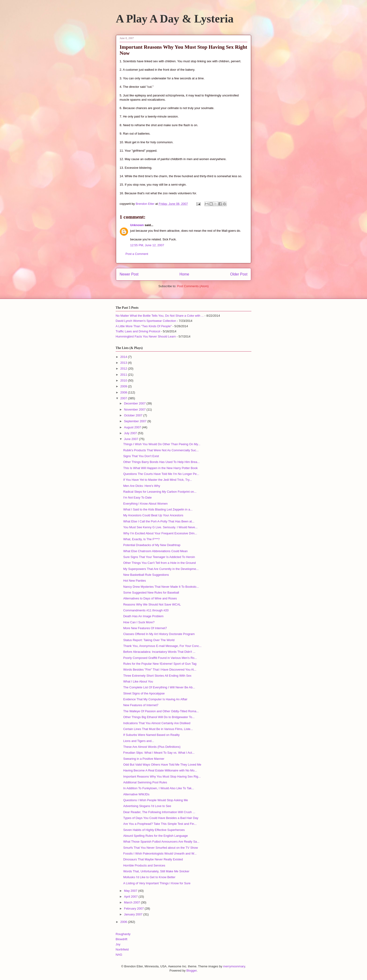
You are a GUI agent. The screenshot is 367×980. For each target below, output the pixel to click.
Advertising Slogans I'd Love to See (147, 806)
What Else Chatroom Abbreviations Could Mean (155, 551)
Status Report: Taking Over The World (149, 640)
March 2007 (132, 902)
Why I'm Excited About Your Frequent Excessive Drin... (160, 533)
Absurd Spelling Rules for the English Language (155, 836)
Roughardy (123, 934)
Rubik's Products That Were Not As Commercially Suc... (161, 450)
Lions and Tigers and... (139, 741)
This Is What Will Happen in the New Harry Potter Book (160, 468)
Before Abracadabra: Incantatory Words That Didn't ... (159, 652)
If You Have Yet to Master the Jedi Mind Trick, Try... (157, 480)
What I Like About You (138, 681)
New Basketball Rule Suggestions (146, 575)
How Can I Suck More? (139, 622)
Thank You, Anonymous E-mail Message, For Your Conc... (162, 646)
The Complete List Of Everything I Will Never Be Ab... (159, 687)
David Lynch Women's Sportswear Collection (146, 321)
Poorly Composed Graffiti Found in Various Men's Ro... (160, 658)
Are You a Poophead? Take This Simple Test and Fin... (160, 824)
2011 (124, 375)
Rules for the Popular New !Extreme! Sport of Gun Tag (160, 664)
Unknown (137, 225)
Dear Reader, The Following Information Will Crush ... (159, 812)
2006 (124, 922)
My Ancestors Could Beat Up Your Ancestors (153, 515)
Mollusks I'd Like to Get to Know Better (149, 877)
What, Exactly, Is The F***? (141, 539)
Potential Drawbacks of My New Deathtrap (152, 545)
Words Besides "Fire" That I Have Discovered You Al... (160, 670)
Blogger (191, 971)
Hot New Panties (134, 581)
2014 (124, 357)
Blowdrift (121, 939)
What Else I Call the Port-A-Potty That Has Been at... (159, 521)
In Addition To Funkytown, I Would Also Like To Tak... (159, 788)
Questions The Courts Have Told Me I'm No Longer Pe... (161, 474)
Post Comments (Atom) (193, 286)
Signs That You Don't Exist (141, 456)
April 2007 (131, 897)
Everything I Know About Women (145, 504)
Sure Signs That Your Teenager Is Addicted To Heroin (159, 557)
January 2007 (134, 914)
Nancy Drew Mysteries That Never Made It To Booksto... (161, 587)
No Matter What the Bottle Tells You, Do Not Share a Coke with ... (160, 316)
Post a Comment (137, 254)
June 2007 (132, 439)
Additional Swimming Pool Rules (145, 782)
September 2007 (136, 421)
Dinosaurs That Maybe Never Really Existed (153, 859)
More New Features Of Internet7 (145, 628)
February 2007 (134, 908)
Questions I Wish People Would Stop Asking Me (156, 800)
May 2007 (131, 891)
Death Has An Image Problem (143, 616)
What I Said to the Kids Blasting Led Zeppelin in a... (158, 509)
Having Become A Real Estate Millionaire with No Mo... (160, 770)
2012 (124, 369)
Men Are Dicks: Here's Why (142, 486)
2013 (124, 363)
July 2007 (131, 433)
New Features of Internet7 (141, 705)
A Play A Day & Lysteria (175, 19)
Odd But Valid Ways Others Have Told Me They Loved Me (162, 765)
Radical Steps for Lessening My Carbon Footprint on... (160, 492)
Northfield (122, 949)
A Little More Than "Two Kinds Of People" (144, 326)
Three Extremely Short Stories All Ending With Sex (157, 676)
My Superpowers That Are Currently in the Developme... (161, 569)
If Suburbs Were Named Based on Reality (151, 735)
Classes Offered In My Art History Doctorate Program (159, 634)
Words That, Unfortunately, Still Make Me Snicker (156, 871)
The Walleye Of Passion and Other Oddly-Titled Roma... (161, 711)
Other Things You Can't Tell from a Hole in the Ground (159, 563)
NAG (119, 955)
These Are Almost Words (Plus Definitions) (152, 747)
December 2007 (135, 403)
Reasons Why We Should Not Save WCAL (152, 604)
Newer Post (129, 274)
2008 (124, 392)
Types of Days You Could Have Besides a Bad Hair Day (161, 818)
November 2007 (135, 409)
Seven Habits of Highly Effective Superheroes (154, 830)
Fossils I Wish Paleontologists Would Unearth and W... (160, 853)
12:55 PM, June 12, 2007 (147, 245)
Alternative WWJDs (136, 794)
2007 (124, 398)
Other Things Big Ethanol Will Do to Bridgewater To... (159, 717)
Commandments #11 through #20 (146, 610)
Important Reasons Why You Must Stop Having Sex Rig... (162, 776)
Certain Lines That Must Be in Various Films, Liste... (158, 729)
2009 (124, 386)
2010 (124, 380)
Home (184, 274)
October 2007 (134, 415)
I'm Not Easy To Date (137, 497)
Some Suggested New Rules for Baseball (151, 593)
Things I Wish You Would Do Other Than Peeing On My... (162, 444)
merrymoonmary (234, 966)
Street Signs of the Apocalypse (144, 693)
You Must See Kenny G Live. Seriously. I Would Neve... (160, 527)
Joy (118, 944)
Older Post (239, 274)
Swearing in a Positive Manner (144, 759)
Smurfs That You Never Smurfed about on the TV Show (160, 848)
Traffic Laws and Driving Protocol (138, 331)
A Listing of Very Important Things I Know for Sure (157, 883)
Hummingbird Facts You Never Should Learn (146, 336)
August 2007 (133, 427)
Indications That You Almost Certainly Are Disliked (157, 723)
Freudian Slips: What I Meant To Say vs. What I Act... (159, 753)
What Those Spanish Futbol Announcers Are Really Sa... (161, 842)
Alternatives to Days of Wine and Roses (150, 598)
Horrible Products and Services (144, 865)
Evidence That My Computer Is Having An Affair (155, 699)
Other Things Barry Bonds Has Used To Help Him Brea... (161, 462)
